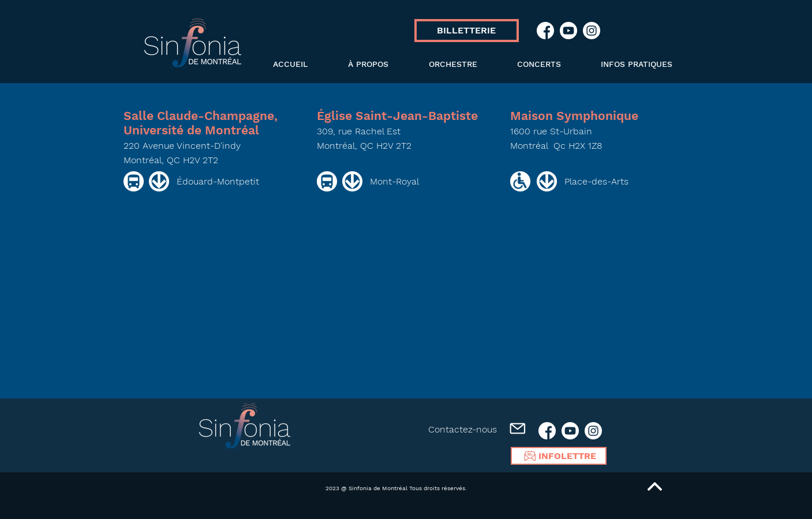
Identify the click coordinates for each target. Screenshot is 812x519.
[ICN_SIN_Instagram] (592, 31)
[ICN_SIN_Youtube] (568, 31)
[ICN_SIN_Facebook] (545, 31)
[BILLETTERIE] (467, 31)
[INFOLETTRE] (559, 456)
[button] (441, 64)
